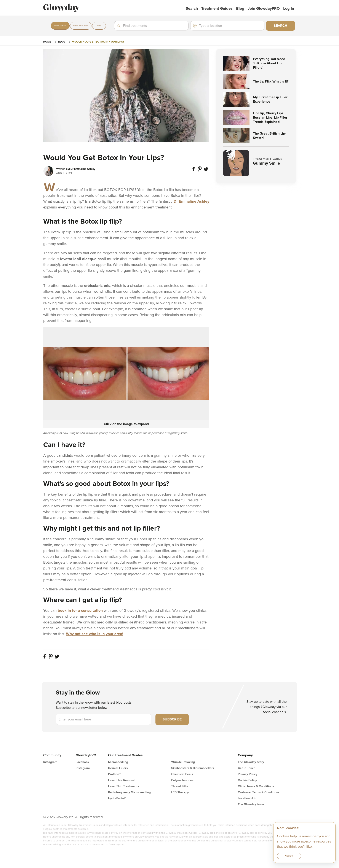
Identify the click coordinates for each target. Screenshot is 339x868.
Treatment (60, 26)
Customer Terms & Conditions (259, 792)
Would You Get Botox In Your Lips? (98, 42)
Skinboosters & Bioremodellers (193, 768)
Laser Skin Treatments (124, 786)
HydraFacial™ (117, 798)
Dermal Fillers (118, 768)
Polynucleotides (182, 780)
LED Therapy (180, 792)
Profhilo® (114, 774)
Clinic (99, 26)
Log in (289, 8)
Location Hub (247, 798)
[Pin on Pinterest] (200, 171)
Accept (289, 856)
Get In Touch (247, 768)
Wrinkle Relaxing (183, 762)
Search (192, 8)
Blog (240, 8)
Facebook (82, 762)
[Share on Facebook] (194, 171)
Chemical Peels (182, 774)
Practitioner (81, 26)
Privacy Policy (248, 774)
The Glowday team (251, 804)
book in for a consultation (81, 610)
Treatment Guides (217, 8)
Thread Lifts (180, 786)
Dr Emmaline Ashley (191, 201)
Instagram (50, 762)
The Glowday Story (251, 762)
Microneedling (118, 762)
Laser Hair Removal (122, 780)
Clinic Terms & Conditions (256, 786)
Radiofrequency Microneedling (129, 792)
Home (47, 42)
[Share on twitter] (206, 171)
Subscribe (172, 719)
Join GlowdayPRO (264, 8)
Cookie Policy (247, 780)
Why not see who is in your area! (95, 634)
